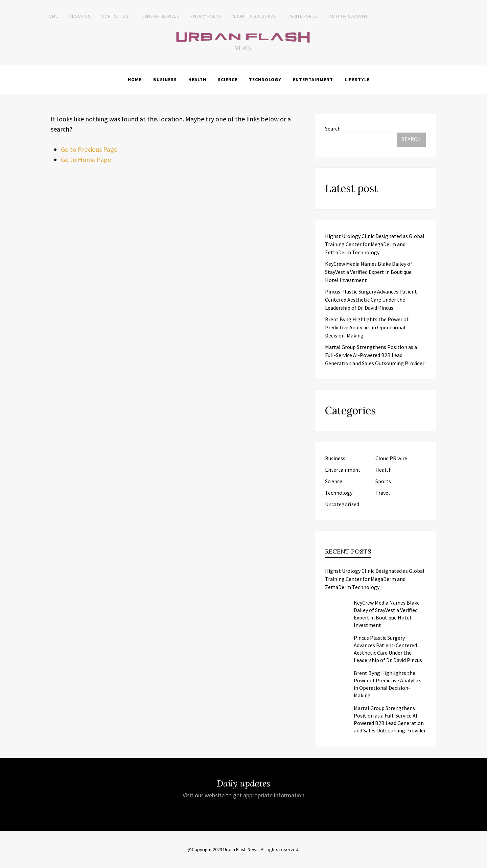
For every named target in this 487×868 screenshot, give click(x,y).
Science (228, 79)
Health (197, 79)
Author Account (349, 16)
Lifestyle (357, 79)
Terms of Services (159, 16)
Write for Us (304, 16)
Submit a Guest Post (256, 16)
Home (52, 16)
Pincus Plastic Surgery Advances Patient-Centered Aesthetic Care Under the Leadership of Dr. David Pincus (372, 300)
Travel (383, 493)
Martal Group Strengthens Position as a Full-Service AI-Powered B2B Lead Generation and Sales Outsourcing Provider (375, 355)
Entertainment (313, 79)
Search (333, 128)
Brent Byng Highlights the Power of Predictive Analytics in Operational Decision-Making (367, 327)
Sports (383, 481)
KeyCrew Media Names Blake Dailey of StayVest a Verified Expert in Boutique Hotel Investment (369, 272)
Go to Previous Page (89, 149)
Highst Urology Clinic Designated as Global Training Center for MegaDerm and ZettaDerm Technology (375, 244)
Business (165, 79)
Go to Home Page (86, 159)
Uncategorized (342, 504)
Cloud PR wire (391, 458)
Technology (265, 79)
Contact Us (115, 16)
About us (80, 16)
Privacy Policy (206, 16)
